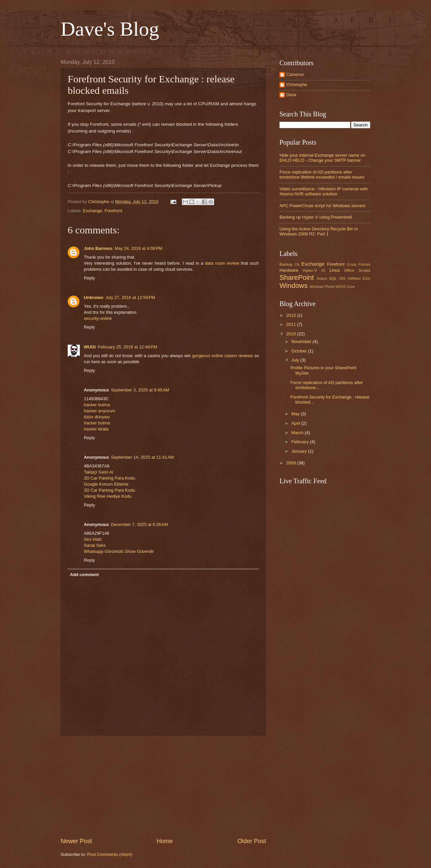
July (296, 360)
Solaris (322, 279)
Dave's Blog (110, 29)
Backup (286, 264)
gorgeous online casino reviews (223, 356)
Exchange (92, 211)
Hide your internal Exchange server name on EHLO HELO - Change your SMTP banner (322, 158)
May (296, 414)
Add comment (84, 575)
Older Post (252, 841)
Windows (294, 285)
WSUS (341, 287)
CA (297, 265)
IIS (323, 271)
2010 (292, 334)
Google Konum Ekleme (106, 484)
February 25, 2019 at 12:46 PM (127, 347)
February (301, 442)
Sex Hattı (93, 539)
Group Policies (359, 265)
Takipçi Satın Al (98, 472)
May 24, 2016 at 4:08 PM (138, 248)
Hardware (289, 270)
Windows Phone (322, 287)
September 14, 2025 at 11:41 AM (142, 457)
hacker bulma (97, 405)
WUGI (90, 347)
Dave (291, 95)
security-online (98, 318)
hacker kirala (96, 429)
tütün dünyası (97, 417)
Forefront (113, 211)
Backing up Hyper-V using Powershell (316, 217)
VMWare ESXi (359, 279)
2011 (292, 324)
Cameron (295, 74)
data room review (222, 263)
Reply (89, 278)
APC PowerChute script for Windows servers (322, 206)
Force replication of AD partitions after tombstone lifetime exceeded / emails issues (322, 175)
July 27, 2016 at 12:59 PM (130, 297)
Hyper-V (310, 270)
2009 (292, 463)
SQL (333, 278)
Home (165, 841)
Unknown (94, 297)
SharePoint (297, 277)
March (298, 433)
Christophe (297, 85)
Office (349, 270)
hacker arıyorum (100, 411)
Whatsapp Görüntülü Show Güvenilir (119, 551)
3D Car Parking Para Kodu (109, 478)
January (300, 451)
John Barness (98, 248)
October (300, 351)
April (296, 423)
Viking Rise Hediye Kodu (108, 496)
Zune (351, 287)
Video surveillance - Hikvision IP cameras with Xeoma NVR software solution (324, 191)
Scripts (364, 270)
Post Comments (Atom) (110, 854)
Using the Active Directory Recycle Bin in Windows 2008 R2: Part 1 (319, 231)
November (302, 342)
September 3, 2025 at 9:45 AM (140, 390)
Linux (335, 270)
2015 (292, 315)
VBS (342, 279)
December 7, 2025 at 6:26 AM (139, 524)
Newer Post (76, 841)
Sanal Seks (95, 545)
